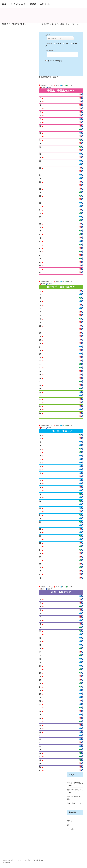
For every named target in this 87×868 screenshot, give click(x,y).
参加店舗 (33, 4)
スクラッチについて (18, 4)
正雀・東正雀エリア (74, 796)
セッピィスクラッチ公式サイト (25, 860)
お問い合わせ (45, 4)
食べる (70, 821)
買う (69, 825)
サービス (70, 829)
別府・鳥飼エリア (74, 803)
